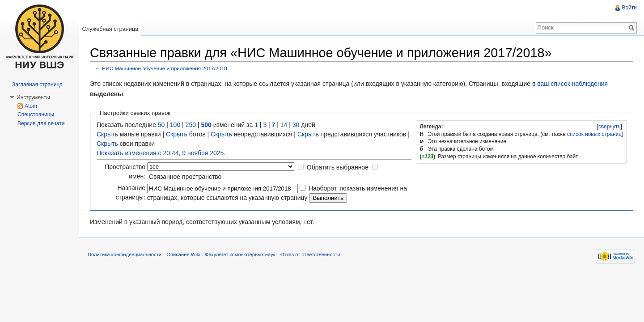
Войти (629, 8)
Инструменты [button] (33, 97)
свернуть (610, 127)
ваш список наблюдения (572, 84)
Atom (31, 106)
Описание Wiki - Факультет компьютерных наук (221, 254)
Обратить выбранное (338, 167)
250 (191, 125)
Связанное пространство (185, 177)
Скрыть (107, 134)
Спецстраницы (36, 114)
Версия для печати (41, 123)
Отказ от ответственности (310, 254)
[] (609, 127)
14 (284, 125)
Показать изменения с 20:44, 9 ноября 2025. (161, 153)
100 (175, 125)
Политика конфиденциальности (125, 254)
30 (296, 125)
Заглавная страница (37, 85)
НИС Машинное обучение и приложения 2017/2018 (165, 68)
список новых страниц (594, 134)
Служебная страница (110, 29)
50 (161, 125)
